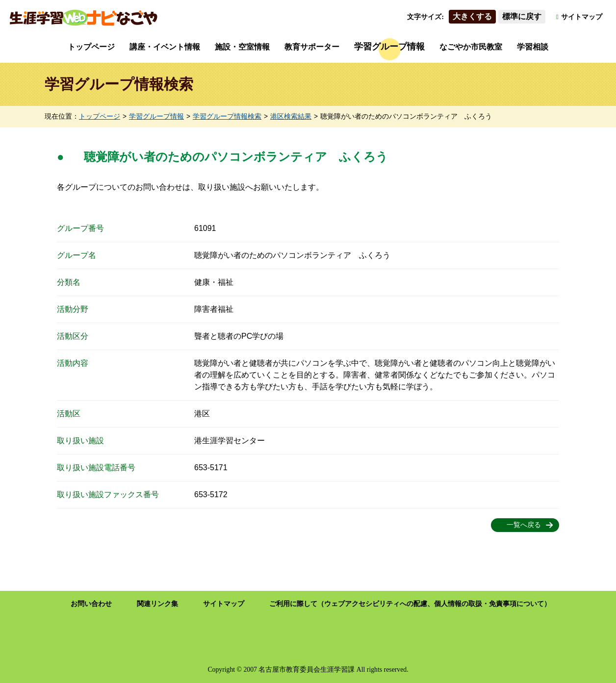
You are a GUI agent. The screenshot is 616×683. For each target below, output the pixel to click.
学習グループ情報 (389, 47)
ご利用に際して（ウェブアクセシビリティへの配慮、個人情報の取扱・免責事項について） (410, 604)
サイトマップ (582, 17)
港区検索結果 (291, 116)
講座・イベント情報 (165, 47)
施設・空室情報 (242, 47)
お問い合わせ (91, 604)
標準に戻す (522, 16)
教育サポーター (312, 47)
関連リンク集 (157, 604)
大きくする (472, 16)
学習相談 (533, 47)
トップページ (91, 47)
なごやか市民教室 (471, 47)
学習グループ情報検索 (227, 116)
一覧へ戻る (524, 525)
